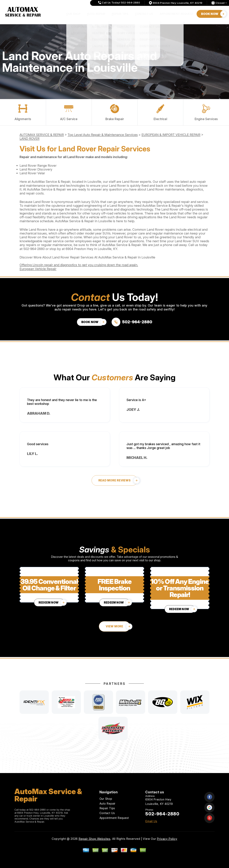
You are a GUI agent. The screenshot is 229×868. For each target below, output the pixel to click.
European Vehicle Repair (38, 269)
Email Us (151, 821)
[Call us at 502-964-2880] (132, 322)
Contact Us (144, 14)
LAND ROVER (30, 139)
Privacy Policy (167, 839)
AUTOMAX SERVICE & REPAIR (42, 135)
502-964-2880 (34, 249)
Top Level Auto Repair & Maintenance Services (103, 135)
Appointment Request (177, 14)
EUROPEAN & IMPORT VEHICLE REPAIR (171, 135)
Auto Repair (96, 14)
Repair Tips (120, 14)
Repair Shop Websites (94, 839)
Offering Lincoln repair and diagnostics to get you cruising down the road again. (79, 265)
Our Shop (73, 14)
